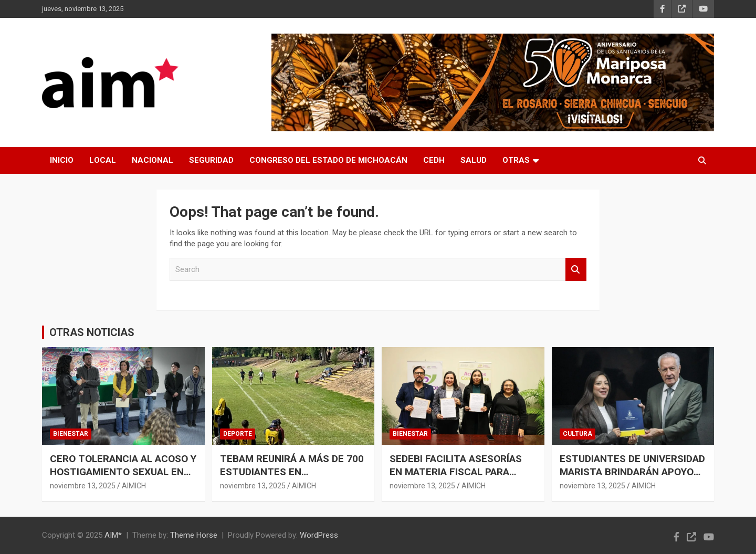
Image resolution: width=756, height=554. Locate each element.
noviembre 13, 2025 (83, 486)
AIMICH (134, 486)
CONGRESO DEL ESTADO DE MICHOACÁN (328, 160)
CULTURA (577, 434)
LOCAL (103, 160)
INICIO (62, 160)
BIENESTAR (71, 434)
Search (576, 270)
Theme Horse (194, 535)
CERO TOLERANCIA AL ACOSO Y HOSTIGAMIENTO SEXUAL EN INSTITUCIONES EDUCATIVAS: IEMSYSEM (123, 478)
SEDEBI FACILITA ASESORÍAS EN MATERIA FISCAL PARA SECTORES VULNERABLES (456, 472)
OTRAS (516, 160)
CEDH (434, 160)
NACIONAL (153, 160)
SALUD (474, 160)
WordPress (319, 535)
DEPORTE (238, 434)
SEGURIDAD (211, 160)
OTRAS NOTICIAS (92, 332)
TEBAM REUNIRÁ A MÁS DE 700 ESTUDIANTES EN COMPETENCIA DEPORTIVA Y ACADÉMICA (292, 478)
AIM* (113, 535)
